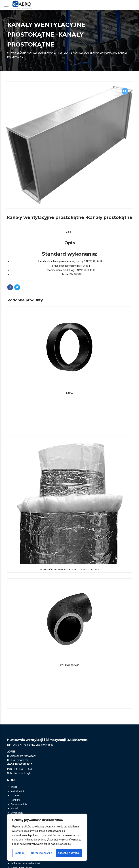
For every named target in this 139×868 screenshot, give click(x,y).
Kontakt (15, 809)
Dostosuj (20, 853)
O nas (14, 787)
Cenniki (15, 796)
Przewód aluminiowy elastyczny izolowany (70, 570)
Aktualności (18, 792)
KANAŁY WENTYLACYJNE (42, 53)
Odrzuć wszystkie (42, 853)
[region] (47, 837)
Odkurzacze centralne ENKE (27, 864)
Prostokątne (65, 53)
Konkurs (16, 800)
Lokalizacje (17, 813)
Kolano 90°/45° (69, 666)
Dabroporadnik (19, 804)
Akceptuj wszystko (69, 853)
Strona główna (17, 53)
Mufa (69, 393)
